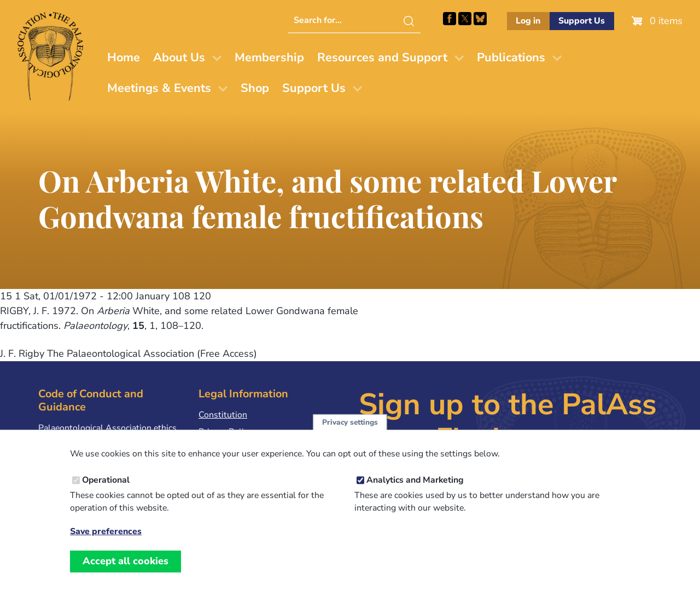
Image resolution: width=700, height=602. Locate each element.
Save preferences (106, 545)
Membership (269, 57)
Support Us (582, 21)
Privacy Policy (225, 432)
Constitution (223, 415)
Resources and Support (382, 57)
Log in (528, 21)
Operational (106, 494)
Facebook (450, 19)
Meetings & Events (159, 88)
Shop (255, 88)
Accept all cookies (126, 575)
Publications (511, 57)
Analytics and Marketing (415, 494)
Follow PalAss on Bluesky (480, 19)
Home (124, 57)
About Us (179, 57)
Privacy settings (350, 436)
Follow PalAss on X (465, 19)
